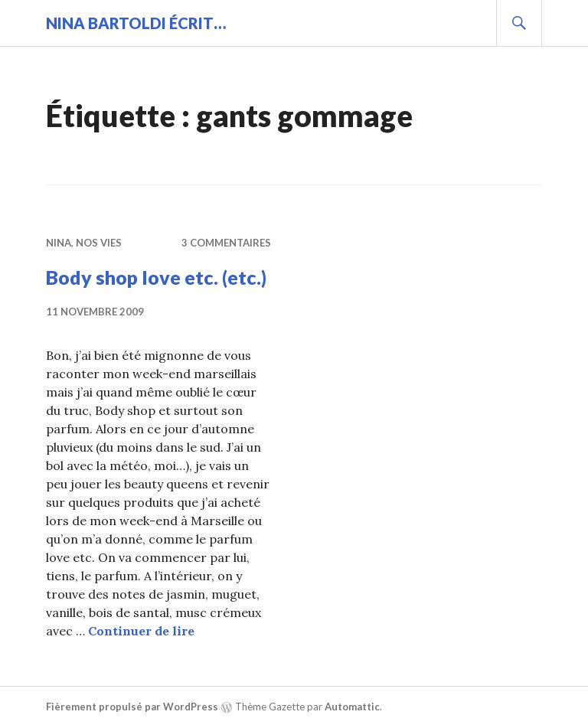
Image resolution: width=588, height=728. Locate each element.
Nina (59, 243)
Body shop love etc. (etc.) (156, 277)
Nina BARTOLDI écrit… (136, 23)
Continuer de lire (141, 631)
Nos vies (99, 243)
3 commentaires (226, 243)
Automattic (352, 707)
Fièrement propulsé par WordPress (132, 707)
